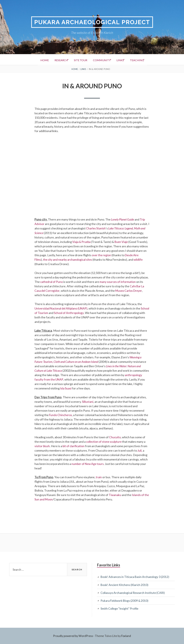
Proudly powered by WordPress (73, 636)
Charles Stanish (96, 228)
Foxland (127, 636)
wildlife (140, 260)
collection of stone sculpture (104, 442)
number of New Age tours (88, 464)
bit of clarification (74, 446)
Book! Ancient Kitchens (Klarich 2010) (125, 585)
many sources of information (118, 282)
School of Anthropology (78, 313)
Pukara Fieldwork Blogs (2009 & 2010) (125, 601)
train (99, 477)
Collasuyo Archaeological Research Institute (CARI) (134, 593)
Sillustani (88, 402)
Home (38, 60)
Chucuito (115, 437)
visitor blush (42, 446)
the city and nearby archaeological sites (69, 260)
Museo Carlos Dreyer (129, 291)
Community (103, 60)
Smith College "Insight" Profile (120, 608)
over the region (102, 255)
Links (124, 60)
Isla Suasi (66, 388)
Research (57, 60)
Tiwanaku (115, 495)
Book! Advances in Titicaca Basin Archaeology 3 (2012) (136, 577)
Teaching (143, 60)
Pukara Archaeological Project (92, 22)
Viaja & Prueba (82, 242)
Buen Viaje (122, 242)
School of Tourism (46, 313)
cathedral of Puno (52, 282)
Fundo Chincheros (61, 415)
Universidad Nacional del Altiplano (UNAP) (61, 308)
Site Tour (79, 60)
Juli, (140, 450)
